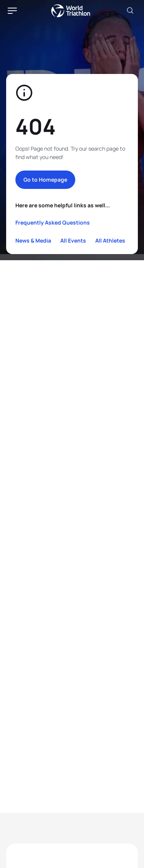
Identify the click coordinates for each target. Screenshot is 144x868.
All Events (73, 240)
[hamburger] (12, 11)
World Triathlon (71, 11)
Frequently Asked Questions (53, 222)
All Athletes (110, 240)
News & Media (33, 240)
